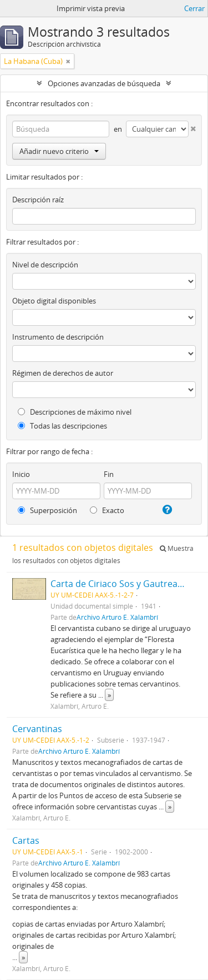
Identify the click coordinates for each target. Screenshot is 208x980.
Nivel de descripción (45, 265)
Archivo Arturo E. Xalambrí (117, 617)
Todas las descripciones (62, 426)
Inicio (21, 474)
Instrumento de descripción (58, 337)
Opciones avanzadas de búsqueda (104, 83)
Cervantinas (37, 729)
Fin (109, 474)
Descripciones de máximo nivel (75, 412)
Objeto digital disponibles (54, 301)
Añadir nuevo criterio (59, 151)
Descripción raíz (38, 200)
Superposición (47, 510)
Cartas (26, 840)
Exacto (107, 510)
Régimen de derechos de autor (63, 373)
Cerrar (194, 8)
